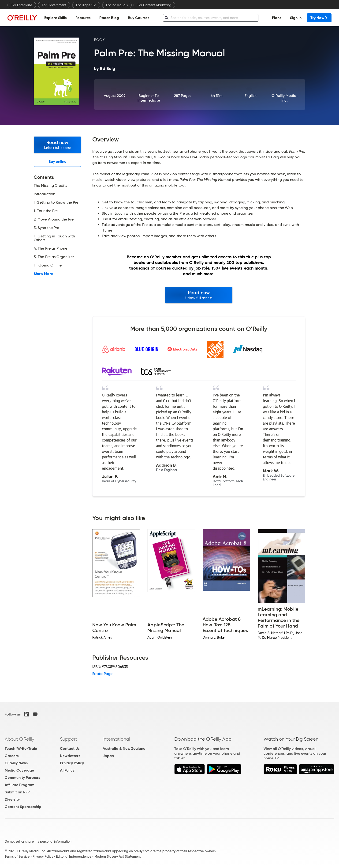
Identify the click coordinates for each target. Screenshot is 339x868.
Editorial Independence (74, 857)
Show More (43, 274)
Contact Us (70, 748)
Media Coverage (19, 770)
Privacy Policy (72, 763)
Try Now (319, 18)
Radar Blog (109, 18)
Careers (12, 756)
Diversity (12, 799)
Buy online (58, 162)
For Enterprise (22, 5)
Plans (277, 18)
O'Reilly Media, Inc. (284, 98)
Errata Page (102, 674)
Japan (108, 756)
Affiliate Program (20, 785)
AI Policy (67, 770)
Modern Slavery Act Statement (118, 857)
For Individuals (117, 5)
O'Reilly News (16, 763)
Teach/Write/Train (21, 748)
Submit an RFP (17, 792)
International (116, 739)
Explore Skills (55, 18)
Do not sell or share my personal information (38, 841)
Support (69, 739)
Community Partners (22, 778)
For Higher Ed (86, 5)
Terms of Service (17, 857)
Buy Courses (139, 18)
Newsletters (70, 756)
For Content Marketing (154, 5)
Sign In (296, 18)
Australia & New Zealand (124, 748)
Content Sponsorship (23, 807)
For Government (54, 5)
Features (83, 18)
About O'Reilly (19, 739)
